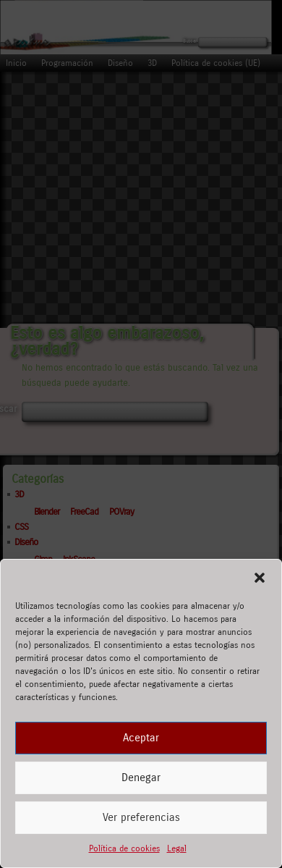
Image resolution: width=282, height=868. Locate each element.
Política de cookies (124, 848)
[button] (260, 578)
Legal (177, 848)
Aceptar (141, 738)
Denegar (141, 778)
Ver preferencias (141, 817)
